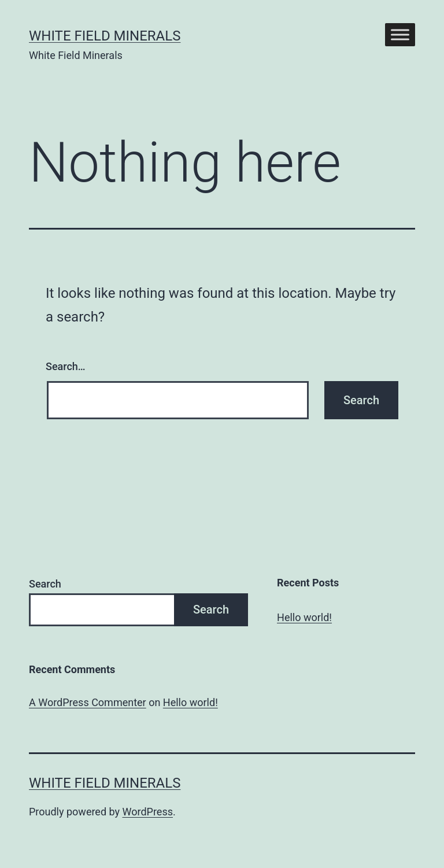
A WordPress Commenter (88, 702)
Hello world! (304, 617)
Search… (66, 366)
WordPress (148, 812)
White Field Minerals (105, 36)
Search (45, 584)
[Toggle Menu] (400, 34)
